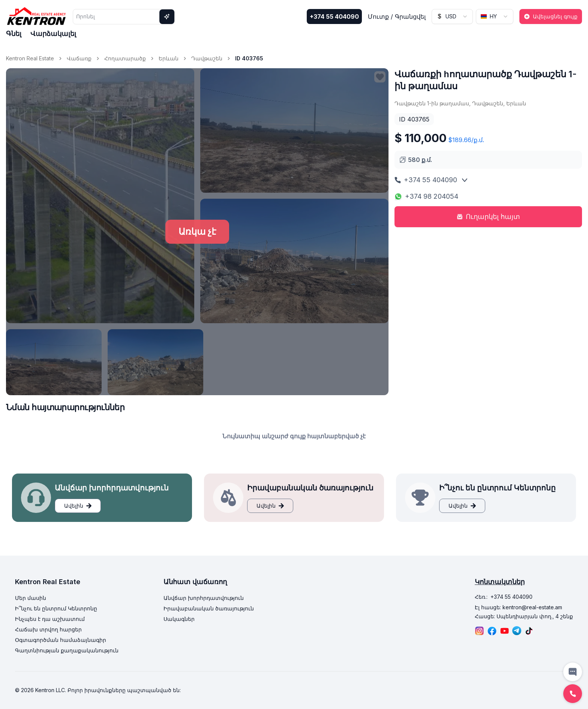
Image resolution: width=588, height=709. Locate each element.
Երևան (169, 58)
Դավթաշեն (207, 58)
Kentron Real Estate (30, 58)
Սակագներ (179, 619)
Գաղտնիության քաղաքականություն (67, 650)
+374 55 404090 (334, 16)
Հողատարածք (125, 58)
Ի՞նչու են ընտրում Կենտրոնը (56, 608)
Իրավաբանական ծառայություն (209, 608)
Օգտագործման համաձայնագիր (61, 640)
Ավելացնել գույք (551, 16)
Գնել (14, 34)
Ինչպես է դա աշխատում (50, 619)
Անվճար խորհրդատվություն (204, 598)
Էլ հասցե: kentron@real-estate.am (518, 607)
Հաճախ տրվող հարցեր (48, 629)
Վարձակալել (53, 34)
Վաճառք (79, 58)
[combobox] (452, 16)
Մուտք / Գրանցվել (397, 16)
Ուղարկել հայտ (488, 217)
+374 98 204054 (426, 196)
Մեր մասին (31, 598)
